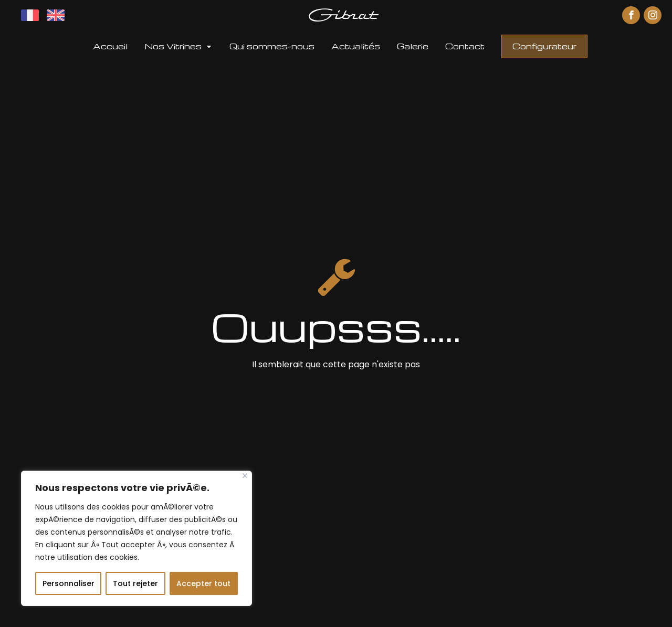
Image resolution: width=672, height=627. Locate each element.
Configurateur (544, 46)
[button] (178, 46)
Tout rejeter (135, 583)
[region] (136, 538)
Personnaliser (69, 583)
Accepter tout (203, 583)
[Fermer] (245, 476)
